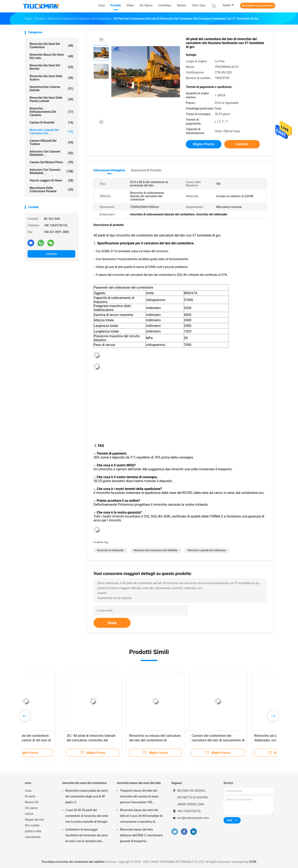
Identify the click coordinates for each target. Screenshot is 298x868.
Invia (112, 623)
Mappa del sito (34, 820)
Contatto (51, 254)
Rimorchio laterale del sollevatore (207, 550)
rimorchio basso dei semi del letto (51, 56)
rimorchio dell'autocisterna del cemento (51, 112)
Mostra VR (32, 802)
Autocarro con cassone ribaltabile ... (51, 153)
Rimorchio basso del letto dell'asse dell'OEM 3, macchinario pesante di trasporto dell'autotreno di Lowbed (142, 836)
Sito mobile (32, 825)
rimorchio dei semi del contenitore (51, 46)
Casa (28, 791)
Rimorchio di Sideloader (110, 550)
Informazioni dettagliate (109, 170)
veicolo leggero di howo (51, 180)
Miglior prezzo (204, 144)
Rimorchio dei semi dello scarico (51, 78)
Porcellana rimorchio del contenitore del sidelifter (73, 862)
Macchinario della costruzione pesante (51, 190)
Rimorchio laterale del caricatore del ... (51, 132)
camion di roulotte (51, 122)
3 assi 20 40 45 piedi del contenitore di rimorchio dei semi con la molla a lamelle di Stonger (87, 816)
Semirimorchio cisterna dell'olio (51, 89)
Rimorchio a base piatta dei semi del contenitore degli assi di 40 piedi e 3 (87, 796)
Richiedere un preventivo (258, 6)
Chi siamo (31, 808)
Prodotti (30, 796)
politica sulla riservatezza (33, 834)
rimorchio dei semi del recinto (51, 67)
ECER (253, 862)
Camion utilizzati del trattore (51, 142)
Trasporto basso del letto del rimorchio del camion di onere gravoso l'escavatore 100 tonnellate (139, 797)
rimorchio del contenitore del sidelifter (156, 550)
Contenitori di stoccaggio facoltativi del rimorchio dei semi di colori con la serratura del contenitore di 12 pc (87, 836)
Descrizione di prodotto (146, 170)
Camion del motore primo (51, 162)
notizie (29, 814)
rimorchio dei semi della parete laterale (51, 99)
